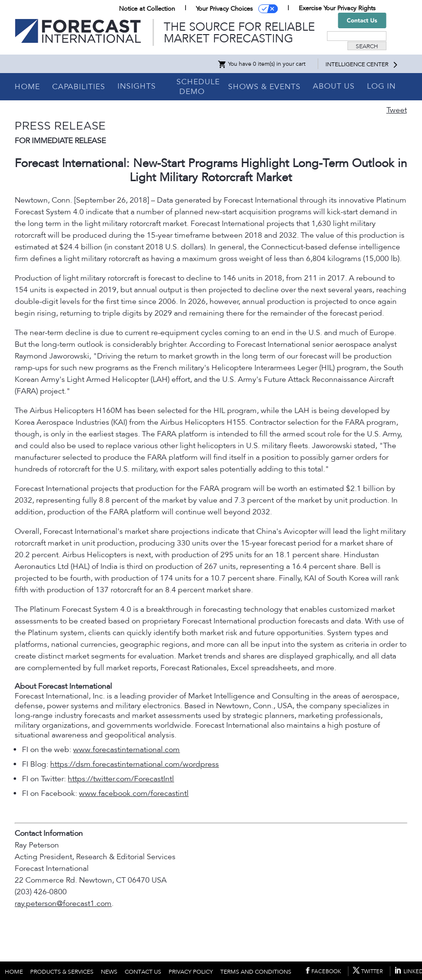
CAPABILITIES (79, 87)
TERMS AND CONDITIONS (256, 972)
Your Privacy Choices (224, 9)
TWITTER (372, 971)
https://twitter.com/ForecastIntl (121, 779)
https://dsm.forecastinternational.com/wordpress (134, 764)
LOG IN (381, 86)
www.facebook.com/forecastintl (134, 793)
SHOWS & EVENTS (264, 87)
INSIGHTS (137, 86)
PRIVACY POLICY (191, 972)
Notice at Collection (147, 9)
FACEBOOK (326, 971)
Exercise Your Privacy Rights (337, 8)
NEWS (109, 972)
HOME (27, 87)
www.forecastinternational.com (126, 750)
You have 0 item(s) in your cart (261, 64)
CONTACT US (143, 972)
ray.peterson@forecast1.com (63, 904)
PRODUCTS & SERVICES (62, 972)
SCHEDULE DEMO (198, 87)
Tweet (397, 110)
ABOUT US (334, 86)
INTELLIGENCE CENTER (357, 64)
